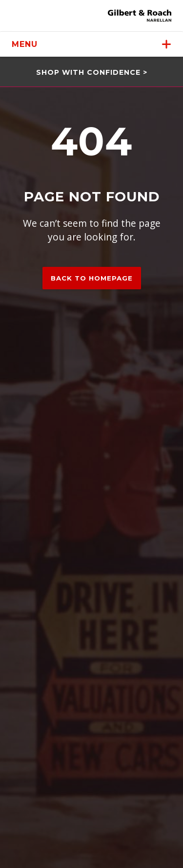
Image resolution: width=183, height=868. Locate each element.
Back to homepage (92, 278)
